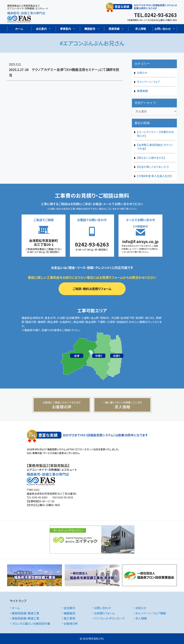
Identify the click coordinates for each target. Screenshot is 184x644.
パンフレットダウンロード (109, 618)
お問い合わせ (102, 608)
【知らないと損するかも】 (151, 158)
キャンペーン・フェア (149, 82)
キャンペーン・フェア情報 (151, 613)
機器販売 (69, 613)
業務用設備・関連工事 (25, 613)
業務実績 (142, 91)
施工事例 (69, 618)
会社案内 (69, 608)
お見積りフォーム (104, 613)
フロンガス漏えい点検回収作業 (31, 624)
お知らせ (142, 73)
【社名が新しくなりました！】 (153, 167)
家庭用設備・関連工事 (25, 618)
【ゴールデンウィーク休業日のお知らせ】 (155, 134)
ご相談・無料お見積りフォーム (92, 289)
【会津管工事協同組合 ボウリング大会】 (155, 147)
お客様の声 (71, 624)
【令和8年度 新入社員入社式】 (154, 176)
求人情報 (141, 29)
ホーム (19, 29)
